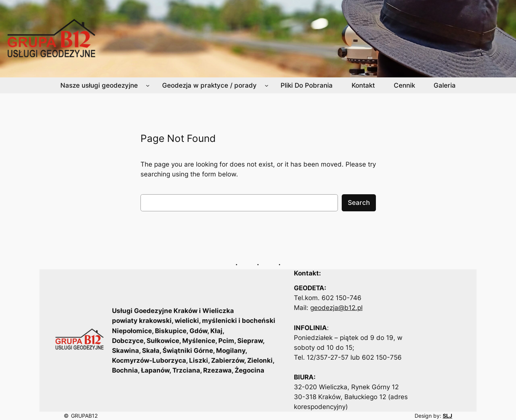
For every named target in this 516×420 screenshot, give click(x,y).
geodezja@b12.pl (336, 308)
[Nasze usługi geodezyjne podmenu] (148, 85)
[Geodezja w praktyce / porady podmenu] (267, 85)
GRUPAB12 (84, 416)
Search (359, 203)
